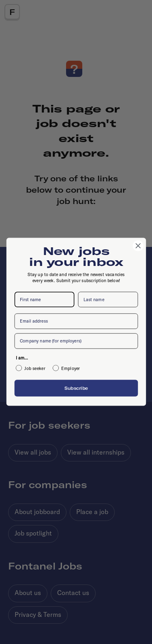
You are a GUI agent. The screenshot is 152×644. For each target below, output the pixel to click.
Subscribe (76, 388)
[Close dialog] (138, 246)
